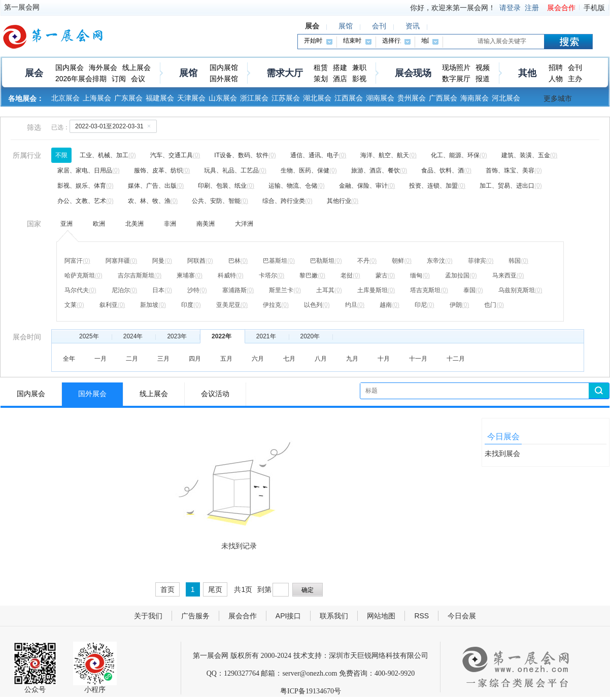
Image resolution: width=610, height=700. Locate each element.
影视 (359, 79)
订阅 (119, 79)
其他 (527, 73)
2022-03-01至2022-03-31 (115, 126)
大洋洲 (244, 224)
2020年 (310, 336)
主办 (575, 79)
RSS (421, 616)
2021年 (266, 336)
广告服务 (195, 616)
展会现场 (413, 73)
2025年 (89, 336)
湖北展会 (317, 98)
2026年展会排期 (81, 79)
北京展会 (65, 98)
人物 (556, 79)
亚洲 (66, 224)
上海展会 (97, 98)
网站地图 (381, 616)
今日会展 (462, 616)
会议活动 (215, 394)
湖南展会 (380, 98)
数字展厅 (456, 79)
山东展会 (223, 98)
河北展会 (506, 98)
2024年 (133, 336)
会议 (138, 79)
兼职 (359, 67)
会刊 (575, 67)
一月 (100, 359)
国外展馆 (224, 79)
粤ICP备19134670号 (311, 691)
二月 (132, 359)
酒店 (340, 79)
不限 (61, 155)
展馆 (188, 73)
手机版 (594, 8)
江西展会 (349, 98)
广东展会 (128, 98)
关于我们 (148, 616)
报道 (483, 79)
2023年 (177, 336)
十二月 (456, 359)
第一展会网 (22, 7)
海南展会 (475, 98)
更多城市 (558, 98)
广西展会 (443, 98)
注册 (532, 8)
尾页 (215, 589)
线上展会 (137, 67)
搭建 (340, 67)
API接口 (289, 616)
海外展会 (103, 67)
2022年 (222, 336)
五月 (226, 359)
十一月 (418, 359)
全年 (69, 359)
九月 (352, 359)
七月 (289, 359)
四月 (195, 359)
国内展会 (70, 67)
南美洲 (206, 224)
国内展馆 (224, 67)
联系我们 (334, 616)
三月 (163, 359)
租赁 (321, 67)
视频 (483, 67)
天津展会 (191, 98)
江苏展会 (286, 98)
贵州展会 (412, 98)
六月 (258, 359)
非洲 (170, 224)
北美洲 (134, 224)
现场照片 (456, 67)
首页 (167, 589)
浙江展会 (254, 98)
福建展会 (160, 98)
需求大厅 (285, 73)
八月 (321, 359)
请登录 (510, 8)
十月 (384, 359)
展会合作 (561, 8)
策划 (321, 79)
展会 (34, 73)
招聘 (556, 67)
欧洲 (99, 224)
